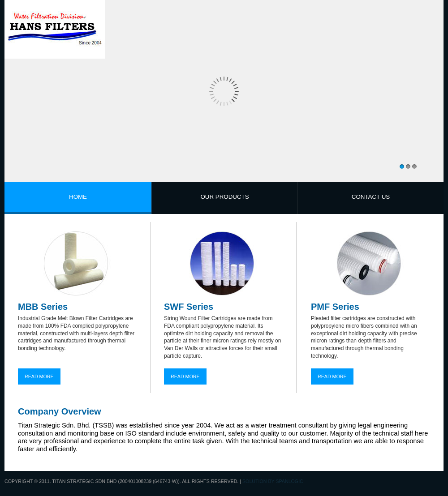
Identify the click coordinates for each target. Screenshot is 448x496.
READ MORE (39, 376)
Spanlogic (289, 481)
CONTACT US (371, 197)
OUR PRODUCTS (224, 197)
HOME (78, 197)
